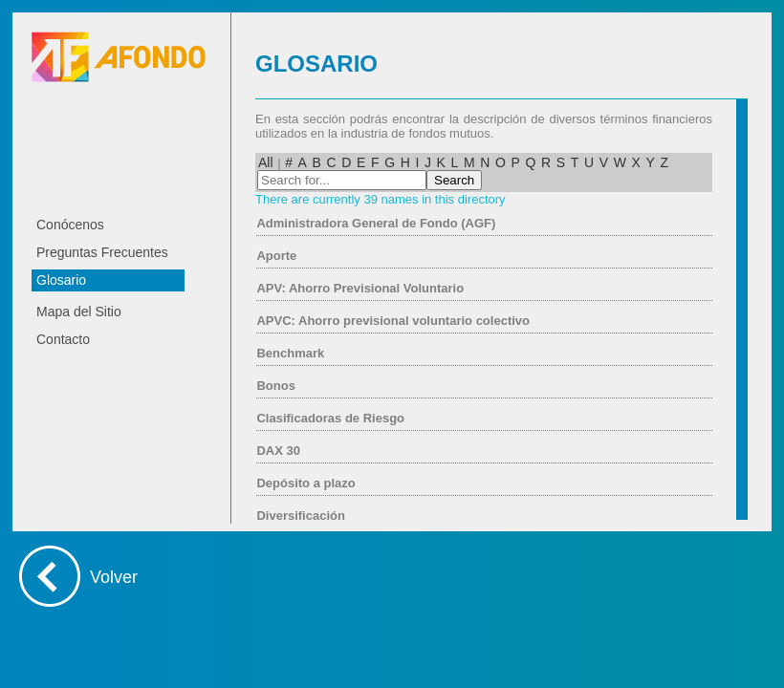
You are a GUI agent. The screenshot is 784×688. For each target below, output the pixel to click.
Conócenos (70, 225)
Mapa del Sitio (79, 312)
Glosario (61, 280)
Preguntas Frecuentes (102, 252)
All (266, 162)
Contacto (63, 339)
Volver (114, 577)
